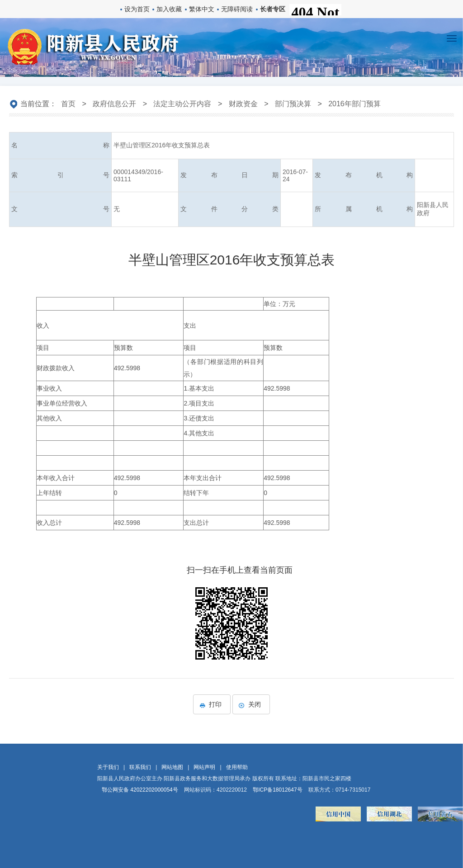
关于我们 (108, 767)
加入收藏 (169, 9)
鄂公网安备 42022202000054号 (140, 790)
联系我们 (140, 767)
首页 (68, 104)
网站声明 (204, 767)
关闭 (251, 704)
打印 (212, 704)
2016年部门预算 (354, 104)
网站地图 (172, 767)
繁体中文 (202, 9)
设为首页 (137, 9)
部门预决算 (293, 104)
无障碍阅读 (237, 9)
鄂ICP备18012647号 (277, 790)
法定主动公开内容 (182, 104)
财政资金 (243, 104)
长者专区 (273, 9)
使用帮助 (237, 767)
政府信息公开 (114, 104)
